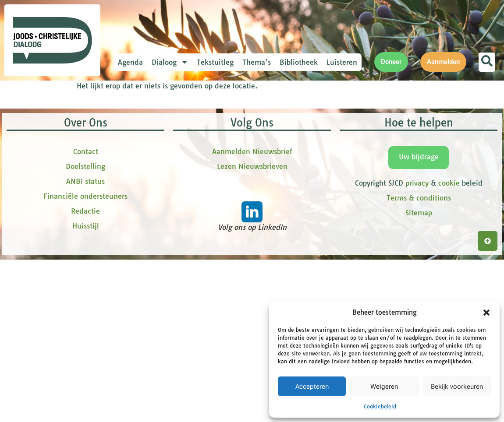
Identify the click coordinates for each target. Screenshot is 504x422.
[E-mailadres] (195, 137)
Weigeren (384, 387)
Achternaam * (158, 211)
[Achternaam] (195, 224)
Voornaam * (155, 153)
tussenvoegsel (160, 181)
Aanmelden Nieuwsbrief (252, 331)
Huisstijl (86, 406)
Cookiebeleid (380, 406)
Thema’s (257, 62)
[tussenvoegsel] (195, 195)
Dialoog (170, 62)
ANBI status (85, 361)
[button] (486, 313)
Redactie (85, 391)
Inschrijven (195, 247)
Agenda (130, 62)
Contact (86, 331)
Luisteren (342, 62)
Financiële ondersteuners (85, 376)
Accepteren (312, 387)
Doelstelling (85, 346)
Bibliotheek (299, 62)
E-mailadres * (158, 124)
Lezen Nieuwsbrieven (252, 346)
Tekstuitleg (215, 62)
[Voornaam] (195, 166)
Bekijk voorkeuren (457, 387)
